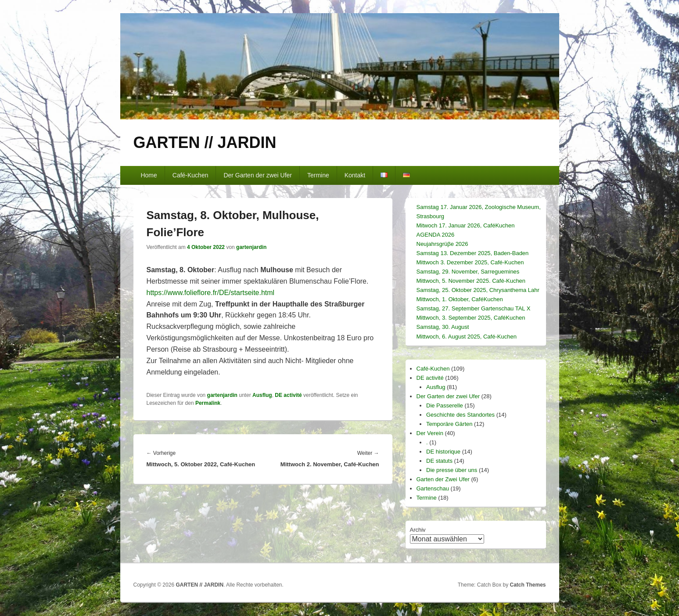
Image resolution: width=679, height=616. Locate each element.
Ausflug (262, 395)
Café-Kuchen (190, 175)
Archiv (418, 530)
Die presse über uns (452, 470)
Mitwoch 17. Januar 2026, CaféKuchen (466, 225)
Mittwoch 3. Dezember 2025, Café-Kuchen (470, 262)
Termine (318, 175)
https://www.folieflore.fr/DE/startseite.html (211, 293)
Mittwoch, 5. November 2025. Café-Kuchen (471, 281)
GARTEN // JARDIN (205, 142)
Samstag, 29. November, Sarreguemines (468, 272)
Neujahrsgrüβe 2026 (442, 244)
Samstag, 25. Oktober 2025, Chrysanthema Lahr (478, 290)
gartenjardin (251, 247)
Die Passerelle (445, 405)
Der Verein (430, 433)
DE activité (288, 395)
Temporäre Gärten (449, 424)
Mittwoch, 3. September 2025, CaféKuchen (471, 318)
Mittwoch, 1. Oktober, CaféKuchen (460, 299)
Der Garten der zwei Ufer (258, 175)
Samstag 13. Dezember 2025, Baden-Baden (473, 253)
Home (149, 175)
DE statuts (439, 461)
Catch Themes (528, 585)
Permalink (208, 403)
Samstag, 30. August (443, 327)
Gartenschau (433, 488)
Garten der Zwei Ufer (443, 479)
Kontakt (355, 175)
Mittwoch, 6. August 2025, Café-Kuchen (467, 337)
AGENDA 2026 (436, 235)
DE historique (443, 452)
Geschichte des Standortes (460, 415)
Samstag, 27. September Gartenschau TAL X (474, 308)
